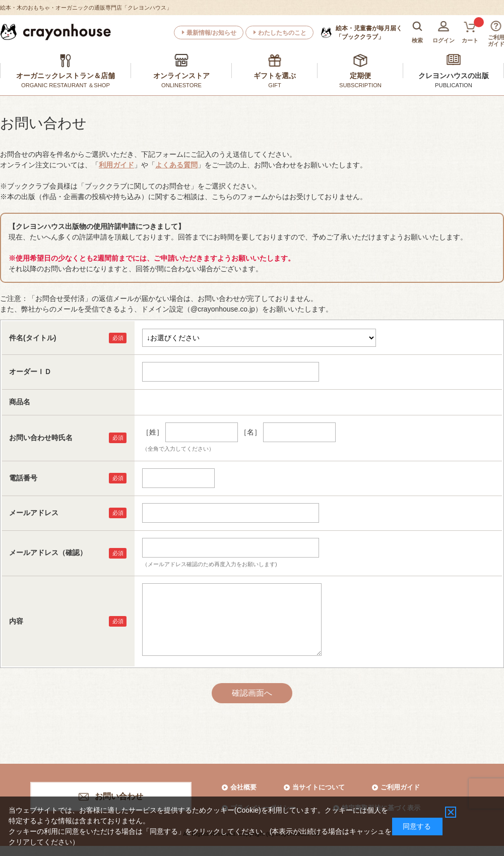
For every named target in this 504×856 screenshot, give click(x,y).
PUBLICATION (454, 85)
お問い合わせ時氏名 (41, 438)
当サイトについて (319, 787)
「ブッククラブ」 (369, 32)
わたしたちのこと (282, 33)
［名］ (250, 432)
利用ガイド (116, 165)
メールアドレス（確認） (48, 553)
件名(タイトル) (33, 338)
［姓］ (153, 432)
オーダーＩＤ (30, 372)
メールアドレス (34, 513)
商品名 (20, 402)
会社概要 (243, 787)
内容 (16, 621)
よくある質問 (176, 165)
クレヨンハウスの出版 (454, 76)
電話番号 (23, 478)
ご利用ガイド (400, 787)
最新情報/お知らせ (211, 33)
